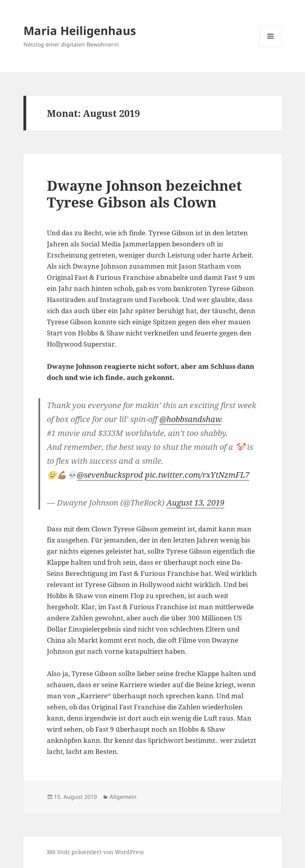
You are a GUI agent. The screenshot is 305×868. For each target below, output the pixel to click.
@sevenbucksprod (110, 475)
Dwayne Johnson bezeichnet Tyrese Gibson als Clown (144, 194)
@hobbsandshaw (190, 419)
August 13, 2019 (195, 503)
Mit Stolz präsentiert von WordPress (95, 852)
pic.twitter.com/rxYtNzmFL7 (197, 475)
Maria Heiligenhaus (80, 30)
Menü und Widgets (271, 47)
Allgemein (123, 797)
